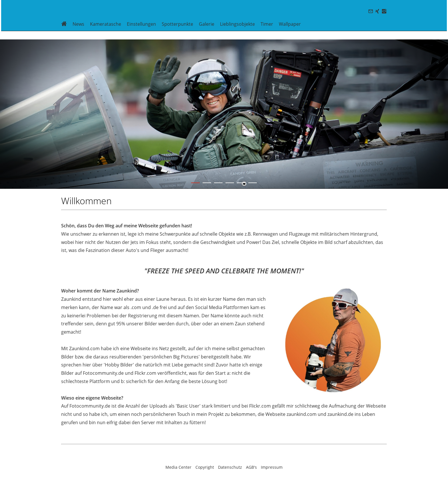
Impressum (272, 467)
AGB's (251, 467)
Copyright (205, 467)
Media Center (178, 467)
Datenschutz (230, 467)
